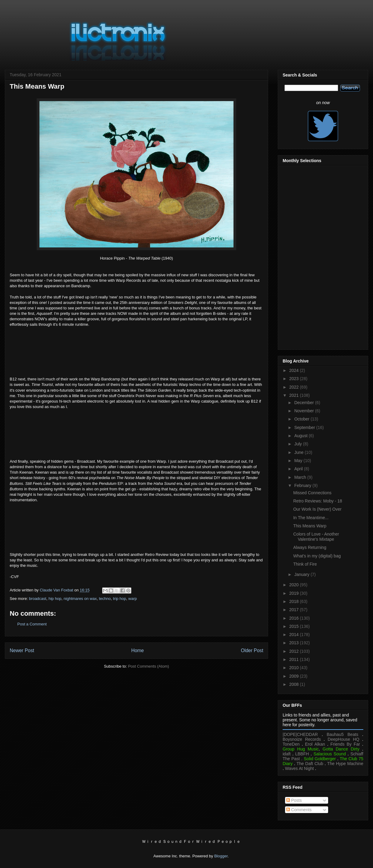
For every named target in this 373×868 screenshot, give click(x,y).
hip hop (55, 599)
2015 (295, 626)
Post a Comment (32, 624)
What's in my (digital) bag (317, 556)
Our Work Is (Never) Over (317, 509)
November (304, 411)
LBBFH (302, 754)
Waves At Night (299, 768)
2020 (295, 585)
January (302, 574)
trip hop (119, 599)
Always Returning (310, 547)
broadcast (38, 599)
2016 (295, 618)
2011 (295, 659)
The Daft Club (310, 764)
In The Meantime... (311, 518)
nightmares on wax (80, 599)
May (299, 461)
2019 (295, 593)
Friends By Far (345, 744)
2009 (295, 676)
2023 (295, 379)
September (305, 427)
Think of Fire (305, 564)
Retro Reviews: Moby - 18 (318, 501)
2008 (295, 684)
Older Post (252, 650)
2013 (295, 643)
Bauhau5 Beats (342, 734)
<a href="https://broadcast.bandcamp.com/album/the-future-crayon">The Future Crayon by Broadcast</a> (136, 527)
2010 (295, 668)
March (301, 477)
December (304, 403)
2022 (295, 387)
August (301, 436)
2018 (295, 601)
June (299, 452)
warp (133, 599)
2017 (295, 610)
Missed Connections (312, 493)
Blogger (221, 856)
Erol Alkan (315, 744)
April (299, 469)
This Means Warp (310, 526)
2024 (295, 370)
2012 (295, 651)
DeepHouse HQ (344, 739)
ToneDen (291, 744)
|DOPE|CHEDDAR (300, 734)
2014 (295, 635)
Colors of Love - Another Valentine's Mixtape (316, 537)
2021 (295, 395)
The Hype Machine (345, 764)
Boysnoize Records (302, 739)
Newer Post (22, 650)
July (299, 444)
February (303, 485)
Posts (294, 800)
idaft (287, 754)
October (302, 419)
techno (105, 599)
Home (138, 650)
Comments (299, 810)
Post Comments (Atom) (148, 666)
